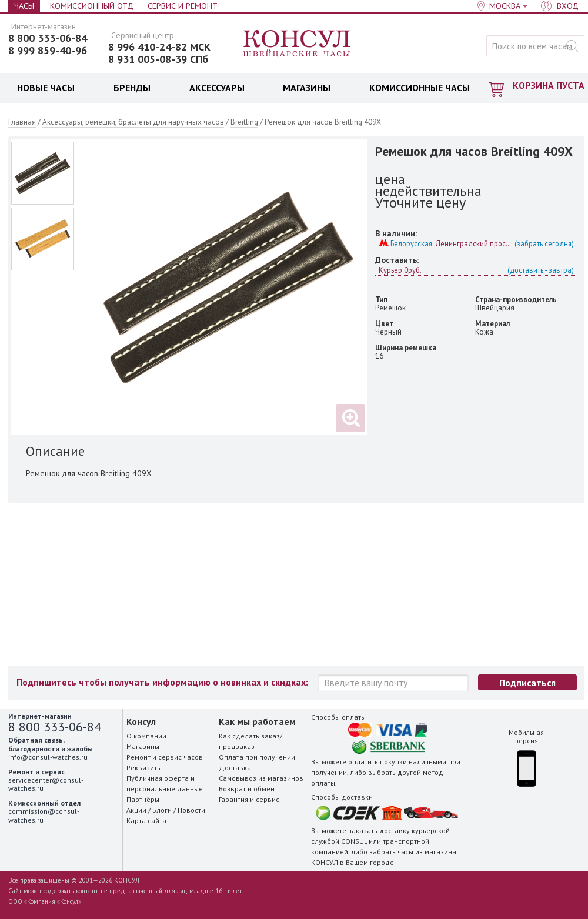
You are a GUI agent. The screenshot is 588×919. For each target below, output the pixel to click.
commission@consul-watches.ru (44, 815)
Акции (136, 810)
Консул (297, 44)
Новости (191, 810)
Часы (24, 6)
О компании (146, 736)
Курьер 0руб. (476, 270)
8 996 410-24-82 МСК (159, 47)
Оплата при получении (257, 757)
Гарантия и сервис (249, 799)
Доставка (235, 768)
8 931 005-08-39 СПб (158, 59)
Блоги (162, 810)
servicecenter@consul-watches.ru (46, 784)
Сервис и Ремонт (183, 6)
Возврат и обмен (247, 789)
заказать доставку (379, 831)
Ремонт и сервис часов (165, 757)
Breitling (244, 122)
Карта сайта (146, 821)
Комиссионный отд (92, 6)
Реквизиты (144, 768)
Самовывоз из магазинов (261, 778)
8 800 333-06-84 (48, 38)
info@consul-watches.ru (48, 757)
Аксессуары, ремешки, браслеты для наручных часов (133, 122)
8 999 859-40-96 (48, 51)
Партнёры (143, 799)
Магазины (143, 746)
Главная (22, 122)
